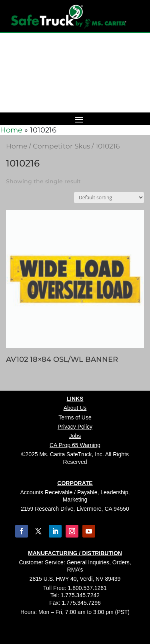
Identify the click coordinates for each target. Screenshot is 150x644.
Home (11, 130)
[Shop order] (109, 198)
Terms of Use (75, 417)
